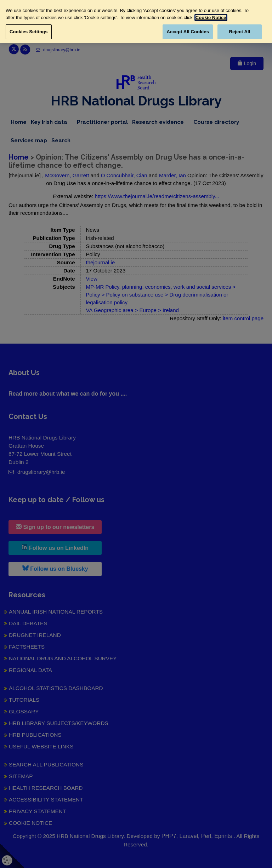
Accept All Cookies (188, 32)
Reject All (239, 32)
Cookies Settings (29, 32)
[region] (136, 21)
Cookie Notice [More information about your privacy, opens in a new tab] (211, 18)
